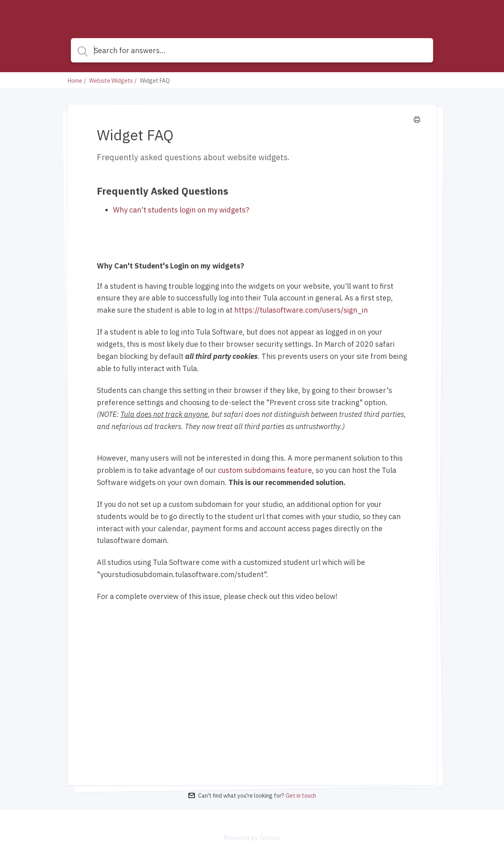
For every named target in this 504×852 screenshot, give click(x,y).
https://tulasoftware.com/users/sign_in (301, 310)
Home (75, 81)
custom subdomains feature (265, 470)
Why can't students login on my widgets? (181, 210)
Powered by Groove (252, 838)
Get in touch (301, 796)
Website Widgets (111, 81)
